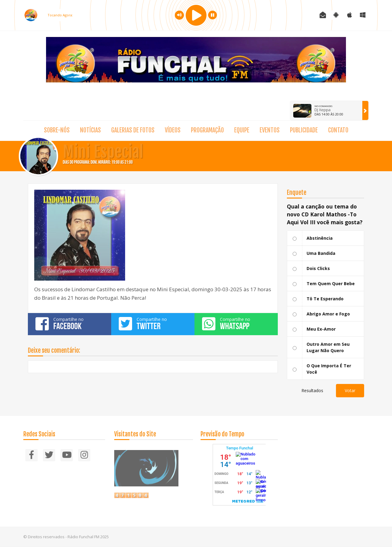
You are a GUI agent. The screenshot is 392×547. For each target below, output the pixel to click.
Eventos (270, 130)
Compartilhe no (70, 324)
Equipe (242, 130)
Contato (338, 130)
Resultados (312, 390)
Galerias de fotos (133, 130)
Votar (350, 390)
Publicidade (304, 130)
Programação (207, 130)
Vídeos (173, 130)
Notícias (90, 130)
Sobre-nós (57, 130)
